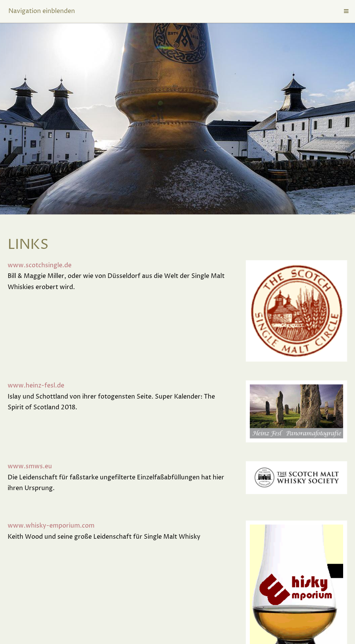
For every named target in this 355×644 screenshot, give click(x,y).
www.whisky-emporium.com (51, 526)
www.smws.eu (30, 466)
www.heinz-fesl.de (36, 386)
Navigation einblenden (42, 11)
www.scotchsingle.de (40, 265)
